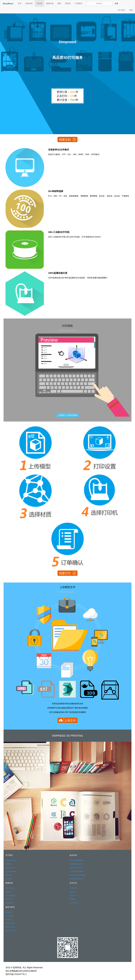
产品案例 (78, 3)
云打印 (39, 3)
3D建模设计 (10, 903)
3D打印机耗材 (10, 896)
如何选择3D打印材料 (77, 871)
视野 (59, 3)
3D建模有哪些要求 (76, 864)
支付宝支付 (73, 888)
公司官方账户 (74, 903)
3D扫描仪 (9, 899)
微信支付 (73, 892)
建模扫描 (50, 3)
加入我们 (122, 10)
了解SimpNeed (11, 860)
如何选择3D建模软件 (77, 860)
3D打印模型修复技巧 (77, 879)
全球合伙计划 (10, 868)
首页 (20, 3)
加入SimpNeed (11, 871)
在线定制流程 (10, 923)
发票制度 (73, 899)
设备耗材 (29, 3)
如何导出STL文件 (76, 868)
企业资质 (9, 879)
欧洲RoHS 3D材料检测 (78, 875)
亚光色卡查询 (10, 931)
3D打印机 (9, 892)
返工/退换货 (10, 916)
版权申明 (9, 875)
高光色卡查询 (10, 927)
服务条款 (9, 920)
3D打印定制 (10, 888)
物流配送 (9, 912)
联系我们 (9, 864)
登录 (131, 10)
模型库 (68, 3)
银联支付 (73, 896)
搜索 (116, 3)
